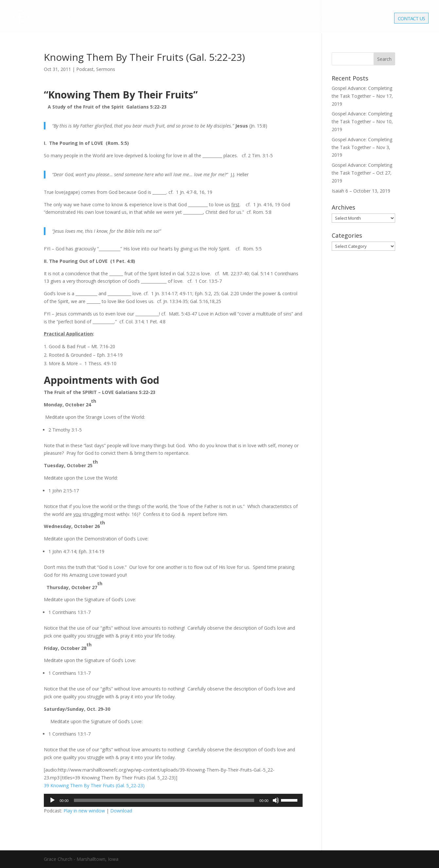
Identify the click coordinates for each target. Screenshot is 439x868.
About (236, 19)
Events (307, 19)
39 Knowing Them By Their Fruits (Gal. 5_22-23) (94, 785)
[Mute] (276, 800)
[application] (173, 800)
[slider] (164, 800)
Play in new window (84, 811)
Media (337, 19)
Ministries (271, 19)
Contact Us (411, 19)
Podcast (85, 69)
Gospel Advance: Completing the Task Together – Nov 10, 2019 (362, 121)
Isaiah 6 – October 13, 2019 (361, 191)
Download (121, 811)
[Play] (52, 800)
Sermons (106, 69)
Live (363, 19)
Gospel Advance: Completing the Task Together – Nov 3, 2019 (362, 147)
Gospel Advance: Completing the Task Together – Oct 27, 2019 (362, 173)
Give (381, 19)
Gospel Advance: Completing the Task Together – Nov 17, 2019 (362, 96)
